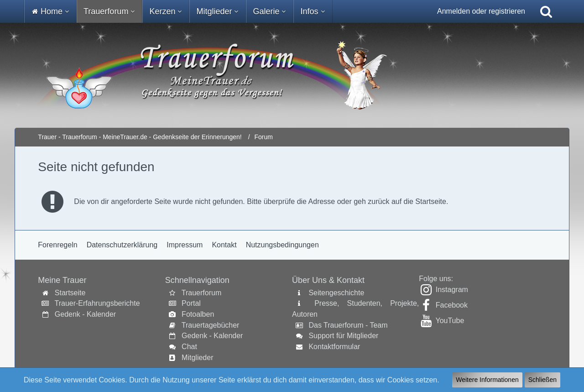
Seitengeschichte (336, 293)
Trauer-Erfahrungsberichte (97, 303)
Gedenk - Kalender (85, 314)
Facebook (452, 305)
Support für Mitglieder (343, 336)
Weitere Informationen (487, 380)
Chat (189, 347)
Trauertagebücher (211, 325)
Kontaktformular (334, 347)
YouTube (450, 321)
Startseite (70, 293)
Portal (191, 303)
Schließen (542, 380)
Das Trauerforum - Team (348, 325)
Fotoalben (198, 314)
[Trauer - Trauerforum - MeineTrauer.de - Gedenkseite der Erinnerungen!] (292, 75)
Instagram (452, 290)
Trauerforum (201, 293)
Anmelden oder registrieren (481, 11)
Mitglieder (197, 358)
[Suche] (546, 11)
